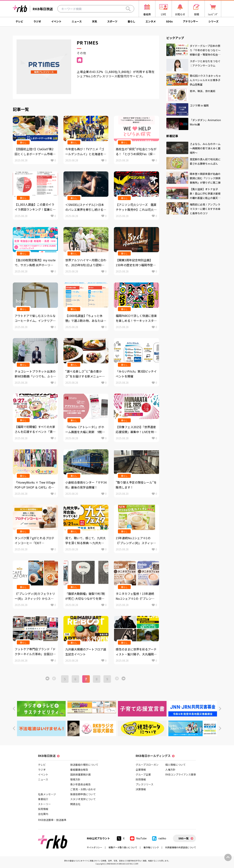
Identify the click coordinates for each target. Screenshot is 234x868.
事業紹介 (43, 799)
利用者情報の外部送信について (181, 847)
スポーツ (112, 21)
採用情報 (43, 809)
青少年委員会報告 (80, 784)
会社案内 (43, 814)
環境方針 (75, 779)
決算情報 (141, 789)
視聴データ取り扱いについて (123, 847)
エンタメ (151, 21)
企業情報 (141, 770)
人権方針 (170, 770)
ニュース (77, 21)
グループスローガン (147, 765)
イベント (56, 21)
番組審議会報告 (79, 770)
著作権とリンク (151, 847)
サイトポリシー (95, 847)
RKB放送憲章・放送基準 (52, 820)
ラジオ (37, 21)
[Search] (128, 9)
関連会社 (75, 804)
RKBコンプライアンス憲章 (181, 774)
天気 (95, 21)
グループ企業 (143, 774)
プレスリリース (145, 784)
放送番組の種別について (84, 765)
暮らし (131, 21)
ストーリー (44, 804)
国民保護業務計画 (80, 774)
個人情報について (175, 765)
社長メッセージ (47, 794)
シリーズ (213, 21)
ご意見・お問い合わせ (83, 789)
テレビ (19, 21)
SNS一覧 (184, 838)
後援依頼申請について (83, 794)
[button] (14, 709)
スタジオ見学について (83, 799)
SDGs (169, 21)
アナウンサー (190, 21)
